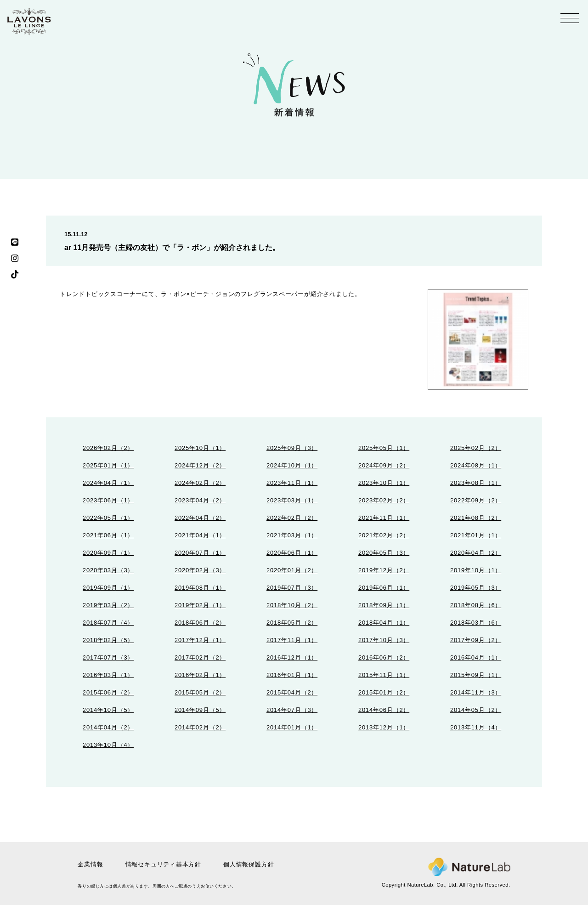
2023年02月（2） (384, 500)
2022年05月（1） (108, 518)
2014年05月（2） (476, 710)
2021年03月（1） (292, 535)
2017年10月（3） (384, 640)
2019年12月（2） (384, 570)
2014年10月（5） (108, 710)
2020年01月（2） (292, 570)
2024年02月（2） (200, 483)
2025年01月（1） (108, 465)
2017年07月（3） (108, 657)
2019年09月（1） (108, 588)
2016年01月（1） (292, 675)
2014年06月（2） (384, 710)
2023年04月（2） (200, 500)
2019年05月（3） (476, 588)
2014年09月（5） (200, 710)
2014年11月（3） (476, 692)
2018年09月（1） (384, 605)
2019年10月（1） (476, 570)
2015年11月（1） (384, 675)
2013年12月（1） (384, 727)
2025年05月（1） (384, 448)
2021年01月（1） (476, 535)
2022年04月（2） (200, 518)
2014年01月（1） (292, 727)
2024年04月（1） (108, 483)
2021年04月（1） (200, 535)
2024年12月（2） (200, 465)
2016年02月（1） (200, 675)
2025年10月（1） (200, 448)
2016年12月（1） (292, 657)
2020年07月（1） (200, 553)
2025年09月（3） (292, 448)
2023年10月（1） (384, 483)
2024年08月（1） (476, 465)
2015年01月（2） (384, 692)
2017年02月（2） (200, 657)
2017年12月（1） (200, 640)
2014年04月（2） (108, 727)
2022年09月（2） (476, 500)
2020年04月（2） (476, 553)
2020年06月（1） (292, 553)
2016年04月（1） (476, 657)
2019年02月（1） (200, 605)
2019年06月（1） (384, 588)
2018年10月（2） (292, 605)
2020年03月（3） (108, 570)
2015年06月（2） (108, 692)
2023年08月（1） (476, 483)
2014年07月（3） (292, 710)
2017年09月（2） (476, 640)
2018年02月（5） (108, 640)
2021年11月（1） (384, 518)
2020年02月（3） (200, 570)
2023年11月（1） (292, 483)
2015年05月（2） (200, 692)
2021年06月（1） (108, 535)
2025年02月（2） (476, 448)
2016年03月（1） (108, 675)
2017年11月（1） (292, 640)
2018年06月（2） (200, 623)
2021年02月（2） (384, 535)
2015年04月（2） (292, 692)
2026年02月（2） (108, 448)
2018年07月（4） (108, 623)
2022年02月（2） (292, 518)
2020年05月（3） (384, 553)
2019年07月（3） (292, 588)
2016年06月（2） (384, 657)
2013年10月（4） (108, 745)
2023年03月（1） (292, 500)
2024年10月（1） (292, 465)
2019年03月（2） (108, 605)
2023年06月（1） (108, 500)
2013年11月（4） (476, 727)
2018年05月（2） (292, 623)
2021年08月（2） (476, 518)
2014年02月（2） (200, 727)
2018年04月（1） (384, 623)
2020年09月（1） (108, 553)
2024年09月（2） (384, 465)
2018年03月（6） (476, 623)
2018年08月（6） (476, 605)
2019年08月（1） (200, 588)
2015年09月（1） (476, 675)
